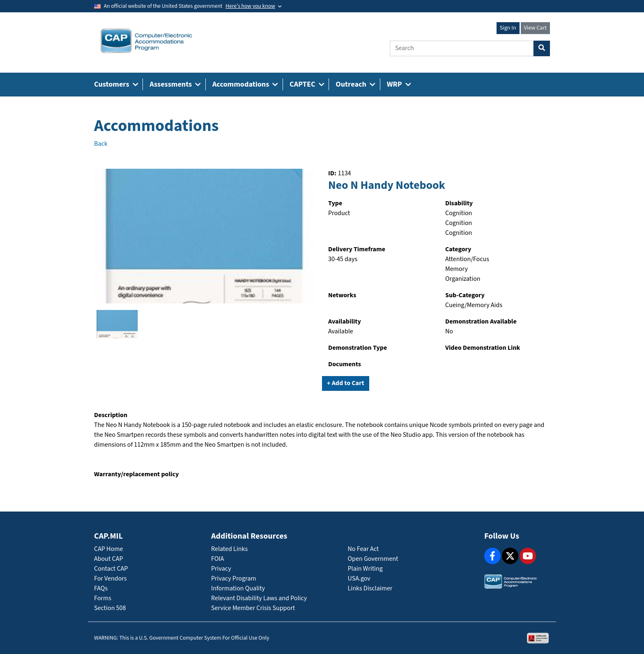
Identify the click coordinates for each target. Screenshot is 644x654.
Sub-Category (465, 295)
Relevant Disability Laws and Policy (259, 598)
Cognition (459, 213)
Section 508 (110, 608)
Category (458, 249)
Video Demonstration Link (483, 348)
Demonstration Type (358, 348)
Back (101, 144)
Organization (463, 279)
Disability (459, 203)
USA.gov (359, 579)
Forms (103, 598)
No (449, 332)
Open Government (373, 559)
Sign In (508, 28)
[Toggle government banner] (253, 6)
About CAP (108, 559)
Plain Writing (365, 569)
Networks (342, 295)
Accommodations (156, 126)
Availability (345, 322)
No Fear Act (363, 549)
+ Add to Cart (346, 383)
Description (111, 415)
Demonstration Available (481, 322)
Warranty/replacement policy (136, 474)
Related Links (229, 549)
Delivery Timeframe (357, 249)
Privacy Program (234, 579)
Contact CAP (111, 569)
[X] (510, 556)
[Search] (462, 48)
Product (339, 213)
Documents (345, 364)
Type (335, 203)
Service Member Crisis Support (253, 608)
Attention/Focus (467, 259)
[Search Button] (542, 48)
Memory (457, 269)
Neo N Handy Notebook (387, 186)
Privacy (221, 569)
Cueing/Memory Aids (474, 305)
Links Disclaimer (370, 589)
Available (341, 332)
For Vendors (110, 579)
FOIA (217, 559)
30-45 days (343, 259)
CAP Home (108, 549)
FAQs (101, 589)
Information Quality (238, 589)
